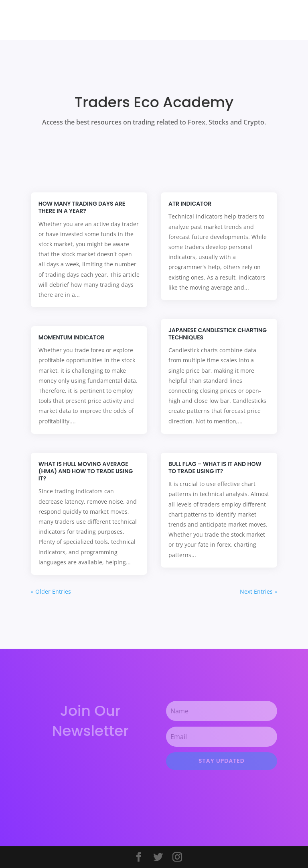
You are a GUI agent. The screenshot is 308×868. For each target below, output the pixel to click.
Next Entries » (258, 591)
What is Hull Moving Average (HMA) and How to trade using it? (86, 471)
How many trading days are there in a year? (82, 207)
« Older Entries (51, 591)
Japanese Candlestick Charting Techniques (218, 334)
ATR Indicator (191, 204)
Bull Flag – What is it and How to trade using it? (215, 468)
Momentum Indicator (72, 337)
